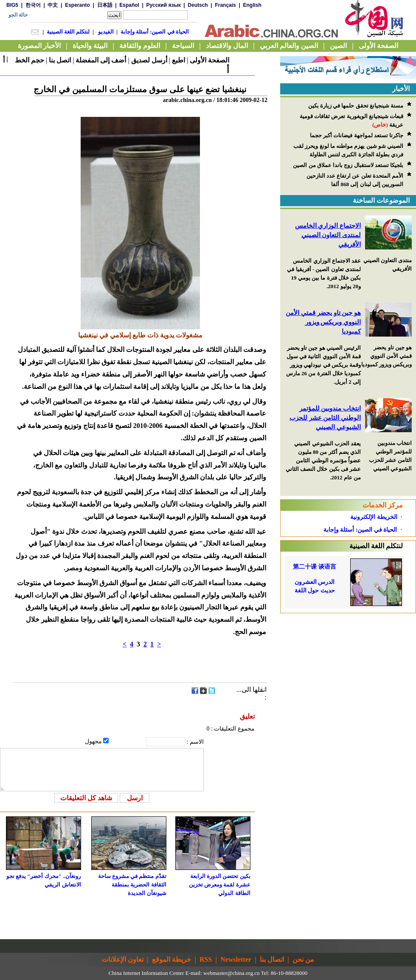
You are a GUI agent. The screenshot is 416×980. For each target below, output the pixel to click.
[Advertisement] (348, 741)
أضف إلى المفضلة (101, 60)
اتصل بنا (60, 60)
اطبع (178, 60)
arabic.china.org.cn (187, 100)
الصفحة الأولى (209, 60)
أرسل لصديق (149, 60)
